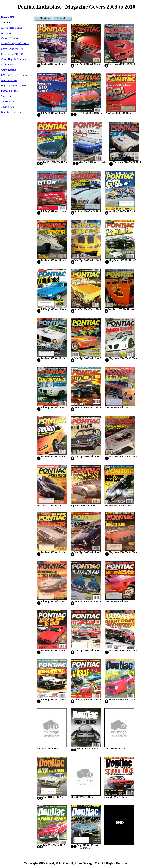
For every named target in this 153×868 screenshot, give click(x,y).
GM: (12, 17)
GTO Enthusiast (9, 80)
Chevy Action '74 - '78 (12, 49)
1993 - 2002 (43, 18)
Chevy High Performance (14, 59)
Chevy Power (8, 65)
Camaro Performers (11, 38)
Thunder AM (7, 107)
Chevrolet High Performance (15, 44)
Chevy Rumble (9, 70)
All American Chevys (12, 28)
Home (4, 17)
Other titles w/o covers (12, 112)
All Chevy (6, 33)
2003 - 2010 (62, 18)
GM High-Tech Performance (15, 75)
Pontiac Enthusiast (10, 91)
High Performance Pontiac (14, 86)
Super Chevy (7, 96)
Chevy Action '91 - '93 (12, 54)
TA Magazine (8, 101)
